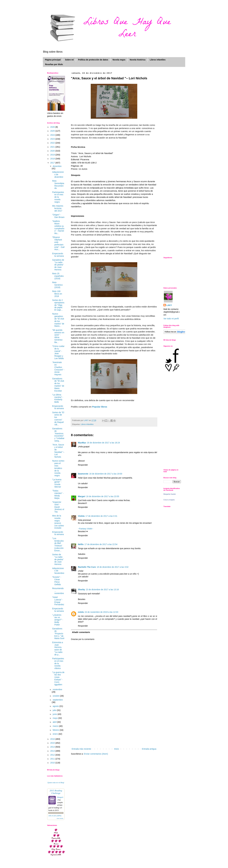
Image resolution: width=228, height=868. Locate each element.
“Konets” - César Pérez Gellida (57, 581)
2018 (53, 159)
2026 (53, 127)
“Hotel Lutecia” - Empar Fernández (58, 601)
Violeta (81, 516)
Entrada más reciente (81, 749)
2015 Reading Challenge (56, 792)
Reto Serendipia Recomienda (58, 184)
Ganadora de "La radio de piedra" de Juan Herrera (58, 265)
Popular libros (100, 407)
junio (55, 714)
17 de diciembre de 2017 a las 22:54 (101, 544)
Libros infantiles (158, 60)
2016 (53, 739)
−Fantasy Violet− (86, 529)
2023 (53, 139)
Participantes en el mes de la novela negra (58, 197)
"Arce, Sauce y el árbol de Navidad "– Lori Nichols (58, 451)
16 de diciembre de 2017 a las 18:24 (103, 443)
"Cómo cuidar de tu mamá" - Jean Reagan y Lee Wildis (58, 352)
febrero (56, 730)
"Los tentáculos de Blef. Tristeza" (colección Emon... (58, 544)
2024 (53, 135)
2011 (53, 759)
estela (81, 612)
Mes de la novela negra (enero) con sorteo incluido (58, 522)
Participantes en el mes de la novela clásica (58, 663)
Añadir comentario (81, 632)
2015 (53, 743)
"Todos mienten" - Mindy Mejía (58, 494)
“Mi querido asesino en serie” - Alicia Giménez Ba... (58, 336)
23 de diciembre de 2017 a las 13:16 (102, 590)
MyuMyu (82, 443)
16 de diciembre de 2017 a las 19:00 (106, 474)
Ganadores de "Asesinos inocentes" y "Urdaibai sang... (58, 435)
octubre (56, 696)
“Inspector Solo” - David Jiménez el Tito (58, 507)
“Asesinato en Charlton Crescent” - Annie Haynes (58, 368)
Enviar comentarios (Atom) (96, 754)
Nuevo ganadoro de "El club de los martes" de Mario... (58, 320)
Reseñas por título (54, 64)
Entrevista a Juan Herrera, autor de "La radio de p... (58, 648)
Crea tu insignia (169, 500)
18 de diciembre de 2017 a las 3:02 (113, 567)
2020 (53, 151)
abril (55, 722)
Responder (83, 465)
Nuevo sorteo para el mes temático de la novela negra (58, 468)
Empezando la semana (58, 255)
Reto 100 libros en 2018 (57, 294)
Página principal (53, 60)
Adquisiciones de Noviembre (58, 571)
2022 (53, 143)
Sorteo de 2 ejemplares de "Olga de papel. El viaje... (58, 305)
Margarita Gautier (170, 494)
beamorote (83, 474)
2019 (53, 155)
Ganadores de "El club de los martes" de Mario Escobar (58, 385)
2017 (53, 163)
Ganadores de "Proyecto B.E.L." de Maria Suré (58, 633)
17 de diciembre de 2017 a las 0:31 (101, 516)
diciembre (57, 166)
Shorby (81, 590)
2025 (53, 131)
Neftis (81, 544)
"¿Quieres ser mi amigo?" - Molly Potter (58, 620)
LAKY (169, 305)
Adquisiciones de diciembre (58, 174)
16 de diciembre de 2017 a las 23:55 (103, 496)
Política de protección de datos (93, 60)
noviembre (57, 689)
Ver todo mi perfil (171, 319)
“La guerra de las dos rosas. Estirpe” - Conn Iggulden (58, 678)
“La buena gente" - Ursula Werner (57, 483)
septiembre (58, 700)
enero (56, 734)
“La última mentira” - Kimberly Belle (58, 398)
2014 (53, 747)
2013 (53, 751)
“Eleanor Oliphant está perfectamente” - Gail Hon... (58, 243)
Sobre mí (69, 60)
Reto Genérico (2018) (57, 285)
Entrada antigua (149, 749)
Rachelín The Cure (87, 567)
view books (60, 818)
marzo (56, 726)
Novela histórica (138, 60)
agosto (56, 706)
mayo (55, 718)
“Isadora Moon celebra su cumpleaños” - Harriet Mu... (58, 227)
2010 (53, 763)
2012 (53, 755)
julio (55, 710)
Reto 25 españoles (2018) (58, 276)
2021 (53, 147)
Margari (82, 496)
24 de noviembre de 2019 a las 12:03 (101, 612)
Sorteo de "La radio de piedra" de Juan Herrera (58, 559)
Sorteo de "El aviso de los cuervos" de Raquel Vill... (58, 419)
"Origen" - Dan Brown (58, 216)
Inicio (117, 749)
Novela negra (119, 60)
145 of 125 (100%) (55, 816)
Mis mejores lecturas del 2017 (58, 208)
